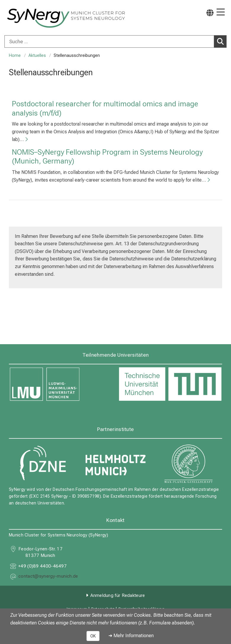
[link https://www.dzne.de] (42, 463)
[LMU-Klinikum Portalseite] (25, 18)
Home (15, 56)
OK (93, 636)
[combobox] (115, 41)
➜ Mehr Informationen (131, 636)
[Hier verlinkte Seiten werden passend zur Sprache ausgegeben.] (210, 13)
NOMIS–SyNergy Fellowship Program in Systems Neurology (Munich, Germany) (107, 156)
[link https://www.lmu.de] (61, 384)
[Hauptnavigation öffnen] (221, 13)
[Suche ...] (109, 41)
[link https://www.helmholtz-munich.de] (116, 463)
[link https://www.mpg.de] (189, 463)
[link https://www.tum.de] (170, 384)
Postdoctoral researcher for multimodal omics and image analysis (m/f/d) (105, 108)
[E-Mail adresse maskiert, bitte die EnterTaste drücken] (48, 577)
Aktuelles (37, 56)
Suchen (222, 41)
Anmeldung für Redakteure (118, 595)
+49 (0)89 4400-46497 (42, 566)
